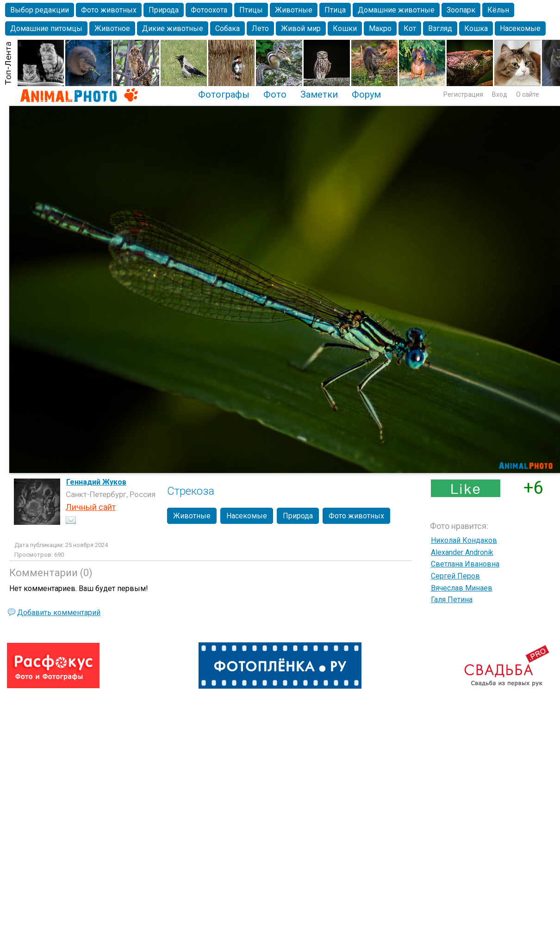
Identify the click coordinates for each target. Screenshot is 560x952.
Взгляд (440, 28)
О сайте (528, 94)
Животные (294, 10)
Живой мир (301, 28)
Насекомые (520, 28)
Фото (275, 94)
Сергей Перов (455, 576)
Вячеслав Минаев (462, 588)
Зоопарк (461, 10)
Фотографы (224, 94)
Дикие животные (173, 28)
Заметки (319, 94)
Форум (366, 94)
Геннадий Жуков (96, 482)
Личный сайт (91, 507)
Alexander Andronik (462, 552)
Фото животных (109, 10)
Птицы (251, 10)
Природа (164, 10)
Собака (227, 28)
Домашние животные (396, 10)
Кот (410, 28)
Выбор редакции (40, 10)
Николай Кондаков (464, 540)
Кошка (476, 28)
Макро (380, 28)
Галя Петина (452, 600)
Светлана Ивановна (465, 564)
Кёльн (498, 10)
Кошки (345, 28)
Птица (335, 10)
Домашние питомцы (46, 28)
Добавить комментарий (59, 613)
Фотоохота (209, 10)
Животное (112, 28)
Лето (260, 28)
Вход (500, 94)
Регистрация (463, 94)
